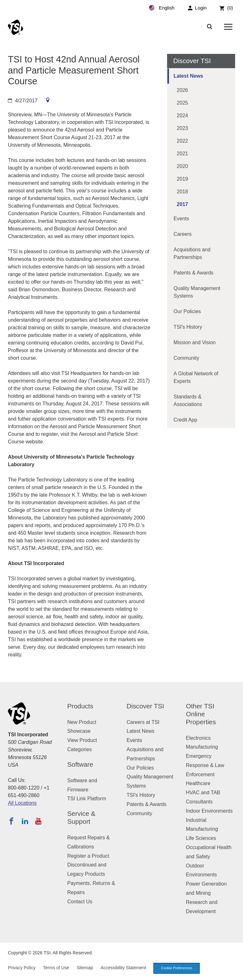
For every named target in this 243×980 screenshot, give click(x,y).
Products (80, 706)
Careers (183, 234)
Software (80, 764)
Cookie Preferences (177, 968)
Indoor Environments (209, 811)
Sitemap (85, 968)
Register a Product (88, 856)
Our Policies (187, 311)
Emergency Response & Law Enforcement (205, 765)
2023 (183, 128)
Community (187, 358)
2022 (183, 141)
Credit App (186, 420)
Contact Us (80, 902)
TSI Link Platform (87, 799)
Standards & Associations (188, 400)
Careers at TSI (143, 722)
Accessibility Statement (123, 968)
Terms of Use (56, 968)
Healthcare (198, 783)
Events (181, 219)
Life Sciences (201, 838)
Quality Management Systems (197, 292)
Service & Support (81, 817)
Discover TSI (145, 706)
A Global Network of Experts (196, 377)
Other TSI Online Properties (201, 714)
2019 (183, 179)
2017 (183, 204)
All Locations (22, 803)
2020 (183, 166)
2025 (183, 103)
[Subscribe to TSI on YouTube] (38, 821)
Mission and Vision (195, 342)
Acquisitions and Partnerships (192, 253)
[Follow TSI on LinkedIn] (25, 821)
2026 (183, 90)
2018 (183, 192)
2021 (183, 154)
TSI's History (188, 327)
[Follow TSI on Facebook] (11, 821)
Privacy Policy (22, 968)
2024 (183, 116)
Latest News (188, 76)
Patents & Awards (194, 273)
